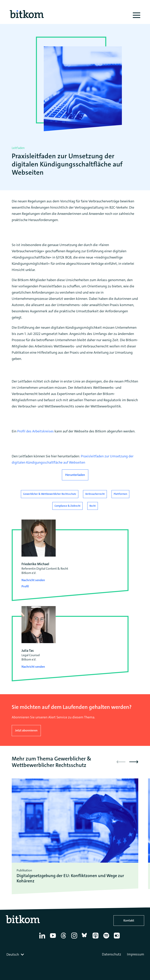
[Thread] (64, 938)
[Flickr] (117, 938)
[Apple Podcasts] (96, 938)
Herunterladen (75, 475)
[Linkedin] (43, 938)
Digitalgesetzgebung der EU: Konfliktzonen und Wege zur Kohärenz (70, 878)
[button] (134, 762)
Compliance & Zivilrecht (67, 506)
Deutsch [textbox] (13, 954)
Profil (25, 586)
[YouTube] (54, 938)
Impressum (136, 954)
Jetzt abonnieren (26, 730)
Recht (93, 506)
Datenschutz (112, 954)
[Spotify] (107, 938)
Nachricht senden (33, 580)
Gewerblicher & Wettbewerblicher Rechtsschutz (50, 494)
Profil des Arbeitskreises (35, 431)
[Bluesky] (85, 938)
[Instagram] (75, 938)
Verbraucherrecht (95, 494)
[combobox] (16, 954)
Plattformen (120, 494)
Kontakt (129, 920)
